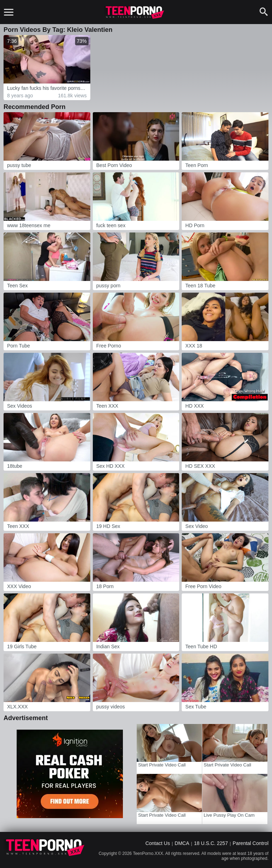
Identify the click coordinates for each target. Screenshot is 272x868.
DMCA (182, 843)
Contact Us (157, 843)
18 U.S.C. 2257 (211, 843)
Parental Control (251, 843)
